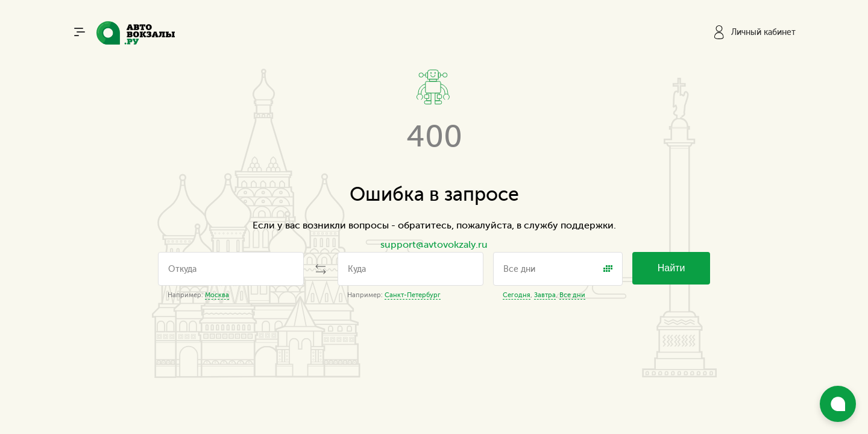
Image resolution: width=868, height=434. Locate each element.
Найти (671, 268)
